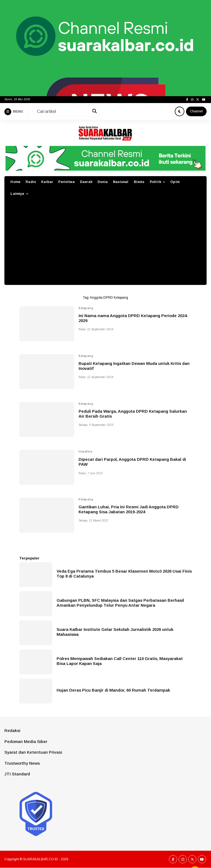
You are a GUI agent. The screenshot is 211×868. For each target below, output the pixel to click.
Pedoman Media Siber (26, 741)
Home (15, 182)
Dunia (103, 182)
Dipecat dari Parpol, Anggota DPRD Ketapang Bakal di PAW (132, 462)
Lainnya (17, 194)
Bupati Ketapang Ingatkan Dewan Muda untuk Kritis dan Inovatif (134, 366)
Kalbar (47, 182)
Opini (175, 182)
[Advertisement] (105, 244)
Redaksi (12, 730)
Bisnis (139, 182)
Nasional (121, 182)
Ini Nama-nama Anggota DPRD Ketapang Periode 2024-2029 (133, 318)
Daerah (86, 182)
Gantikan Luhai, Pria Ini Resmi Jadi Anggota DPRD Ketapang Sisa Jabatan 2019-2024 (129, 509)
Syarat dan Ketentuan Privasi (33, 752)
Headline (85, 452)
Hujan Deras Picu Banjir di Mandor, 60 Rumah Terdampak (113, 690)
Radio (31, 182)
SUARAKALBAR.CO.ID (41, 859)
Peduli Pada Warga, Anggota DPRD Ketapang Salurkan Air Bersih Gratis (133, 414)
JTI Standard (17, 774)
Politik (156, 182)
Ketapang (86, 308)
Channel (196, 111)
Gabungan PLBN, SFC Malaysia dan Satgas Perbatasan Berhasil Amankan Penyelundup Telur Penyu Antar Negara (120, 603)
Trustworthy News (22, 763)
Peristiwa (66, 182)
